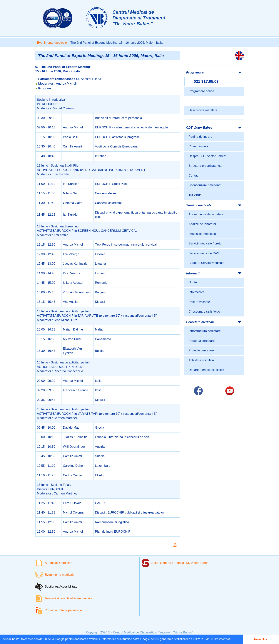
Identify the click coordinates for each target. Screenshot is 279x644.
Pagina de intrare (201, 137)
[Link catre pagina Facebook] (198, 391)
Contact (194, 176)
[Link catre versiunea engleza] (239, 56)
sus (175, 546)
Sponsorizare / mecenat (205, 185)
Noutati (194, 282)
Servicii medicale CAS (204, 253)
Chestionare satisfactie (204, 312)
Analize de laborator (202, 224)
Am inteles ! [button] (261, 639)
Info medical (197, 292)
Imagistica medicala (202, 234)
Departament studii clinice (206, 370)
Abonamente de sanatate (206, 214)
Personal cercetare (202, 341)
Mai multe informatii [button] (218, 639)
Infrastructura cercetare (205, 331)
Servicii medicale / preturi (206, 243)
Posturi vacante (199, 302)
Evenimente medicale (52, 43)
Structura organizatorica (205, 166)
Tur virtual (196, 195)
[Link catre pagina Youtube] (230, 391)
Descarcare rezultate (203, 110)
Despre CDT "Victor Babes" (208, 156)
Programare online (201, 91)
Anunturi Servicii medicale (207, 263)
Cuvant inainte (199, 146)
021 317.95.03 (206, 81)
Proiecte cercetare (201, 350)
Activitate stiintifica (201, 360)
